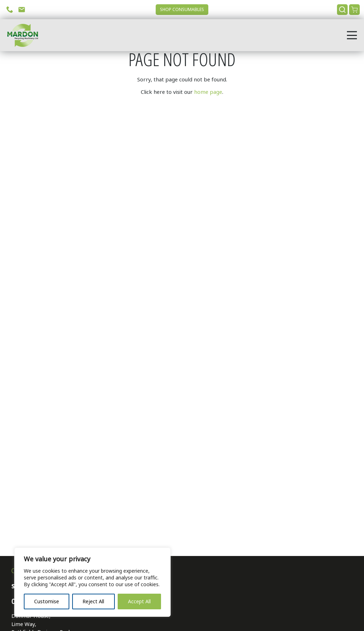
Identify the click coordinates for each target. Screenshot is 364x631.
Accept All (139, 601)
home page (208, 92)
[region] (92, 582)
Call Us (10, 10)
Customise (47, 601)
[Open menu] (352, 35)
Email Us (22, 10)
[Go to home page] (20, 35)
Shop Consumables (182, 10)
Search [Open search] (342, 10)
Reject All (93, 601)
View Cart (354, 10)
